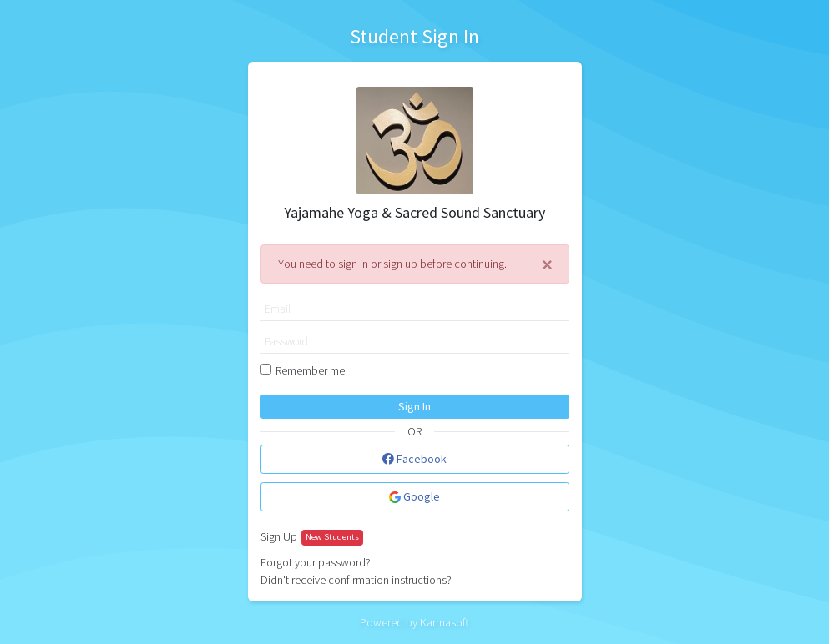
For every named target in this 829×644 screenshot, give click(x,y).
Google (414, 496)
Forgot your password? (316, 562)
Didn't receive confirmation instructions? (356, 580)
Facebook (414, 459)
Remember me (310, 370)
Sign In (414, 406)
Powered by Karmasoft (414, 622)
